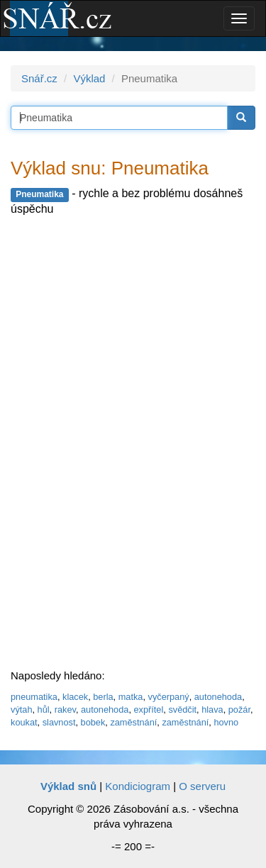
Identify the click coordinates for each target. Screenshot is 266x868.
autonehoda (218, 697)
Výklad (89, 78)
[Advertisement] (117, 445)
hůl (44, 710)
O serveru (202, 786)
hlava (212, 710)
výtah (21, 710)
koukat (24, 722)
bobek (93, 722)
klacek (75, 697)
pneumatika (34, 697)
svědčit (182, 710)
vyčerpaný (169, 697)
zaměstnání (133, 722)
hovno (226, 722)
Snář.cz (39, 78)
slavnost (59, 722)
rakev (65, 710)
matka (131, 697)
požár (239, 710)
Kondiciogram (138, 786)
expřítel (148, 710)
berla (103, 697)
